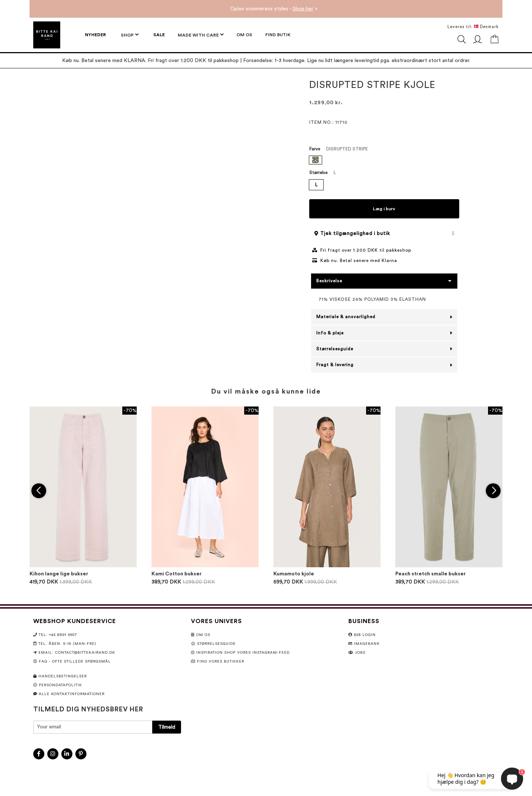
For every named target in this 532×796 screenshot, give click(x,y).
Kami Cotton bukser (177, 574)
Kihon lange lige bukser (59, 574)
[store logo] (47, 35)
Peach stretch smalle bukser (431, 574)
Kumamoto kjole (294, 574)
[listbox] (384, 161)
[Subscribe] (167, 727)
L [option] (316, 185)
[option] (316, 160)
